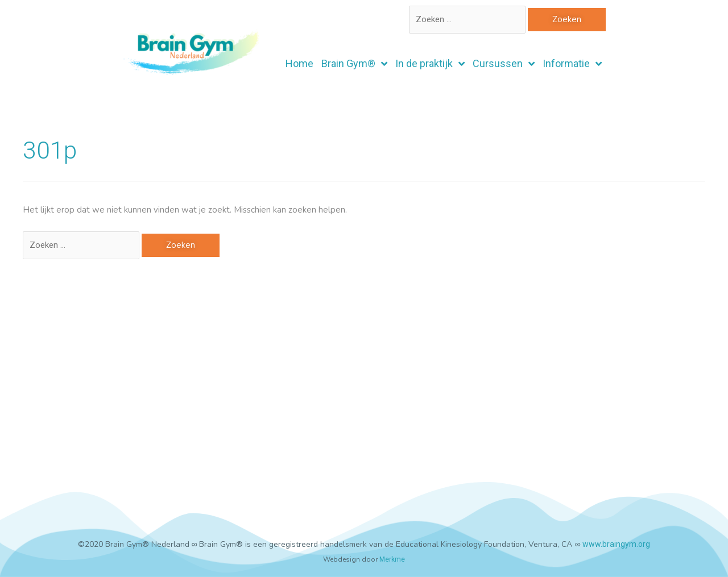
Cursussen (504, 64)
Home (299, 63)
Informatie (572, 64)
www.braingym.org (616, 544)
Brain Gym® (354, 64)
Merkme (392, 559)
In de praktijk (430, 64)
